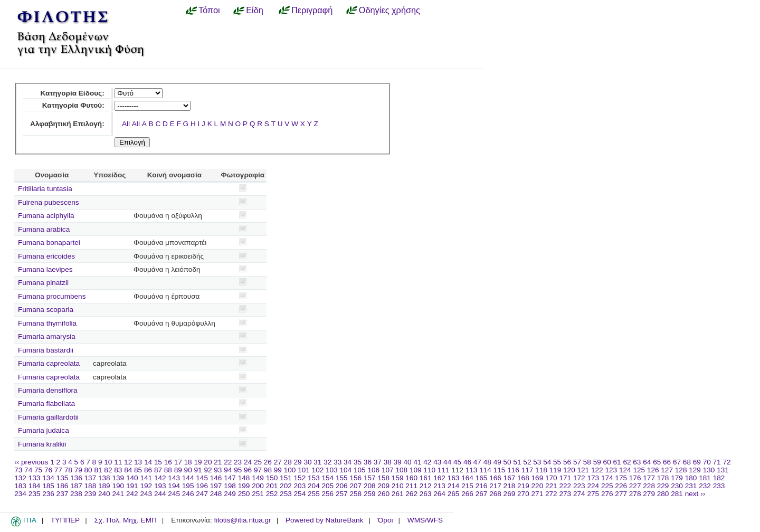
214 (454, 486)
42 (427, 462)
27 (278, 462)
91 (198, 470)
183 (20, 486)
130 (709, 470)
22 (228, 462)
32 (327, 462)
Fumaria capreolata (49, 363)
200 (258, 486)
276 (607, 494)
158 (383, 478)
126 (653, 470)
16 (168, 462)
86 (148, 470)
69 (697, 462)
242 (132, 494)
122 (597, 470)
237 (63, 494)
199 (244, 486)
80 (88, 470)
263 (426, 494)
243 (146, 494)
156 (355, 478)
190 (118, 486)
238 (76, 494)
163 (454, 478)
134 (48, 478)
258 (355, 494)
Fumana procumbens (52, 296)
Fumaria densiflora (48, 390)
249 (230, 494)
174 (607, 478)
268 (495, 494)
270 (523, 494)
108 (401, 470)
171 (565, 478)
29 (298, 462)
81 (98, 470)
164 (467, 478)
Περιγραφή (312, 10)
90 (188, 470)
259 (370, 494)
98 (268, 470)
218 (510, 486)
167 (510, 478)
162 (439, 478)
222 (565, 486)
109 (416, 470)
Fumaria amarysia (47, 336)
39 (398, 462)
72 (726, 462)
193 (160, 486)
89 (178, 470)
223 (579, 486)
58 (587, 462)
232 (705, 486)
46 (467, 462)
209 (383, 486)
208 (370, 486)
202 (286, 486)
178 (663, 478)
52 (527, 462)
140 (132, 478)
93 (218, 470)
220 (538, 486)
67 (677, 462)
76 (48, 470)
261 (398, 494)
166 (495, 478)
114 (485, 470)
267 (482, 494)
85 (138, 470)
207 (355, 486)
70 (707, 462)
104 (346, 470)
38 (388, 462)
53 (537, 462)
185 (48, 486)
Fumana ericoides (46, 256)
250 (244, 494)
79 (78, 470)
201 (272, 486)
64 (647, 462)
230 (677, 486)
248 (216, 494)
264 (439, 494)
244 (160, 494)
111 (444, 470)
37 (378, 462)
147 (230, 478)
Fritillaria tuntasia (45, 189)
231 (691, 486)
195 (188, 486)
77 (58, 470)
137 (91, 478)
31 (317, 462)
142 (160, 478)
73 (18, 470)
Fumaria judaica (44, 430)
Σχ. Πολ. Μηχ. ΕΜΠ (125, 520)
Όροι (386, 520)
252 (272, 494)
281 (677, 494)
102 (318, 470)
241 (118, 494)
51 (517, 462)
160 (411, 478)
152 (300, 478)
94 (228, 470)
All (126, 124)
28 (288, 462)
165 (482, 478)
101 (304, 470)
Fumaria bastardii (46, 350)
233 (719, 486)
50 (507, 462)
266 (467, 494)
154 (328, 478)
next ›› (695, 494)
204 (314, 486)
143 (174, 478)
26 (268, 462)
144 (188, 478)
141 (146, 478)
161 (426, 478)
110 (429, 470)
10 (108, 462)
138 (104, 478)
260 (383, 494)
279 (649, 494)
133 (35, 478)
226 (621, 486)
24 (248, 462)
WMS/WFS (425, 520)
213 (439, 486)
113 (472, 470)
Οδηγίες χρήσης (389, 10)
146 (216, 478)
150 (272, 478)
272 (551, 494)
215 (467, 486)
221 (551, 486)
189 (104, 486)
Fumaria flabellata (46, 403)
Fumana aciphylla (46, 216)
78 (68, 470)
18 (188, 462)
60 (607, 462)
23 (238, 462)
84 (128, 470)
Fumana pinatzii (43, 283)
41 (417, 462)
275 (593, 494)
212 (426, 486)
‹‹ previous (31, 462)
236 (48, 494)
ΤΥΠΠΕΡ (65, 520)
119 (555, 470)
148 (244, 478)
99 (278, 470)
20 (208, 462)
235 (35, 494)
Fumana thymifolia (47, 323)
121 (583, 470)
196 (202, 486)
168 (523, 478)
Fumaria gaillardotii (48, 417)
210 (398, 486)
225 (607, 486)
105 (360, 470)
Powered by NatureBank (324, 520)
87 (158, 470)
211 (411, 486)
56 (567, 462)
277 (621, 494)
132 (20, 478)
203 (300, 486)
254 (300, 494)
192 (146, 486)
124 (625, 470)
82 (108, 470)
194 (174, 486)
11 (118, 462)
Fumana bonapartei (49, 243)
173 (593, 478)
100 (290, 470)
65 (657, 462)
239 (91, 494)
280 (663, 494)
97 (258, 470)
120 (569, 470)
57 (577, 462)
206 (342, 486)
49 (497, 462)
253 (286, 494)
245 (174, 494)
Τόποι (209, 10)
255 (314, 494)
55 (557, 462)
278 (635, 494)
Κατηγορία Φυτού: (73, 105)
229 (663, 486)
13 (138, 462)
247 (202, 494)
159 (398, 478)
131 (723, 470)
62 (627, 462)
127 (667, 470)
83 (118, 470)
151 (286, 478)
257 (342, 494)
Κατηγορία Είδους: (72, 93)
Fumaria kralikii (42, 444)
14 (148, 462)
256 (328, 494)
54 (547, 462)
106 (373, 470)
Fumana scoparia (46, 310)
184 (35, 486)
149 (258, 478)
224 (593, 486)
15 (158, 462)
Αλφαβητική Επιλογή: (67, 124)
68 (687, 462)
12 (128, 462)
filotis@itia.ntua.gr (242, 520)
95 (238, 470)
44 (447, 462)
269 (510, 494)
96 (248, 470)
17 (178, 462)
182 (719, 478)
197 (216, 486)
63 (637, 462)
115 (500, 470)
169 (538, 478)
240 (104, 494)
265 (454, 494)
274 (579, 494)
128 (681, 470)
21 (218, 462)
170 (551, 478)
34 (348, 462)
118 (541, 470)
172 (579, 478)
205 (328, 486)
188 (91, 486)
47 (477, 462)
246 (188, 494)
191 (132, 486)
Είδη (255, 10)
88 (168, 470)
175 (621, 478)
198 (230, 486)
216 (482, 486)
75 (38, 470)
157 (370, 478)
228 (649, 486)
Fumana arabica (44, 229)
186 (63, 486)
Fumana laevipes (45, 269)
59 (597, 462)
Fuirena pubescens (49, 202)
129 (695, 470)
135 (63, 478)
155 (342, 478)
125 (639, 470)
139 (118, 478)
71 (717, 462)
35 (358, 462)
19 (198, 462)
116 (513, 470)
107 (388, 470)
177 (649, 478)
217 (495, 486)
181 (705, 478)
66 (667, 462)
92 (208, 470)
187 (76, 486)
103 (332, 470)
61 (617, 462)
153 (314, 478)
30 (307, 462)
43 (437, 462)
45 (457, 462)
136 (76, 478)
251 (258, 494)
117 (528, 470)
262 (411, 494)
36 (368, 462)
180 (691, 478)
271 (538, 494)
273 (565, 494)
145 (202, 478)
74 (28, 470)
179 (677, 478)
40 (407, 462)
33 (338, 462)
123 (611, 470)
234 (20, 494)
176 (635, 478)
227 (635, 486)
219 (523, 486)
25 (258, 462)
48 (487, 462)
